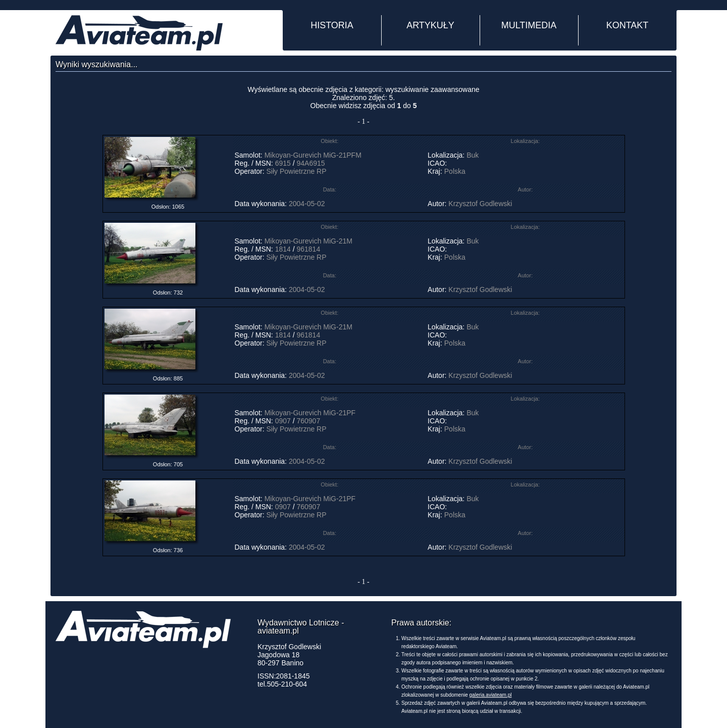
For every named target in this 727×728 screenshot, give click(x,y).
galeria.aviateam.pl (491, 695)
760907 (308, 421)
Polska (455, 171)
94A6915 (310, 163)
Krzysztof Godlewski (480, 204)
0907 (283, 421)
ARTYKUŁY (430, 25)
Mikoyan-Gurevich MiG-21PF (310, 413)
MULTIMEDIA (529, 25)
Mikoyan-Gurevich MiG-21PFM (313, 155)
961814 (308, 249)
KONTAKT (628, 25)
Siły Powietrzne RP (297, 171)
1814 (283, 249)
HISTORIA (332, 25)
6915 (283, 163)
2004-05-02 (307, 204)
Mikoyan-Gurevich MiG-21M (308, 241)
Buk (473, 155)
